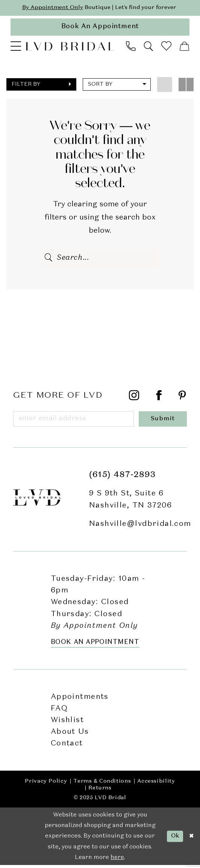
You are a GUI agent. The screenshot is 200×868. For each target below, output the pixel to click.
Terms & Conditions (102, 784)
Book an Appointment (95, 645)
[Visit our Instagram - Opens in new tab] (134, 399)
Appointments (80, 699)
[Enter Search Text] (100, 259)
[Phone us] (131, 48)
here (117, 860)
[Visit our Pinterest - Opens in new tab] (182, 399)
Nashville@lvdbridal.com (140, 527)
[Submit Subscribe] (164, 421)
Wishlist (67, 723)
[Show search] (149, 48)
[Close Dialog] (191, 839)
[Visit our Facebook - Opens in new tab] (159, 399)
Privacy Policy (46, 784)
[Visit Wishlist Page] (167, 48)
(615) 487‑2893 (123, 478)
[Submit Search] (49, 259)
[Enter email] (74, 421)
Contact (67, 746)
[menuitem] (16, 48)
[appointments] (100, 28)
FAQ (59, 711)
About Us (70, 735)
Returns (100, 791)
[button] (16, 48)
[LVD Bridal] (70, 48)
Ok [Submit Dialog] (174, 839)
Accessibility (156, 784)
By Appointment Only (51, 8)
